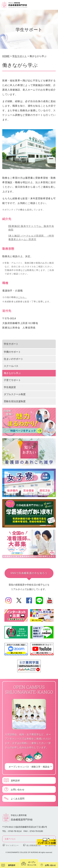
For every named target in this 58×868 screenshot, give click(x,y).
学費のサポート (12, 352)
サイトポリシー (12, 845)
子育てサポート (12, 380)
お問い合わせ (18, 789)
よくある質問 (18, 798)
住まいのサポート (13, 359)
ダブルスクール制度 (15, 394)
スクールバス (11, 366)
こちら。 (22, 297)
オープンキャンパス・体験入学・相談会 (29, 767)
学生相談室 (10, 387)
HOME (6, 56)
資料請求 (15, 780)
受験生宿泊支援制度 (15, 401)
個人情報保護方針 (34, 845)
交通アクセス (10, 839)
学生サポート (20, 56)
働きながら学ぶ (12, 373)
